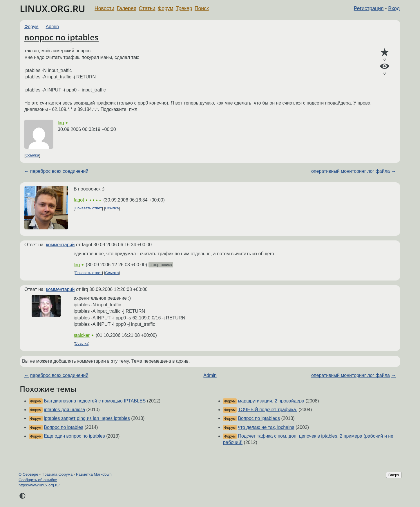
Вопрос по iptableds (259, 418)
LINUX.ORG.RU (52, 9)
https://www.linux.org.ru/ (39, 485)
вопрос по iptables (61, 37)
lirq (61, 123)
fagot (79, 200)
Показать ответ (88, 208)
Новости (104, 8)
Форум (165, 8)
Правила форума (57, 474)
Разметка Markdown (94, 474)
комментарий (60, 245)
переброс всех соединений (59, 171)
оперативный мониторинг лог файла (351, 171)
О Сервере (28, 474)
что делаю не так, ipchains (266, 427)
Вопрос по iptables (64, 427)
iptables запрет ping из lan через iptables (87, 418)
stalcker (82, 335)
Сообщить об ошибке (38, 480)
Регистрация (369, 8)
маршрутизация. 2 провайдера (271, 401)
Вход (394, 8)
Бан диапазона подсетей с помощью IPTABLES (95, 401)
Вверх (394, 475)
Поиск (202, 8)
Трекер (184, 8)
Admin (52, 27)
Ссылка (32, 155)
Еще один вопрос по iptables (74, 436)
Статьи (147, 8)
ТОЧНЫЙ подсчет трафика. (267, 410)
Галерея (127, 8)
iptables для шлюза (64, 410)
